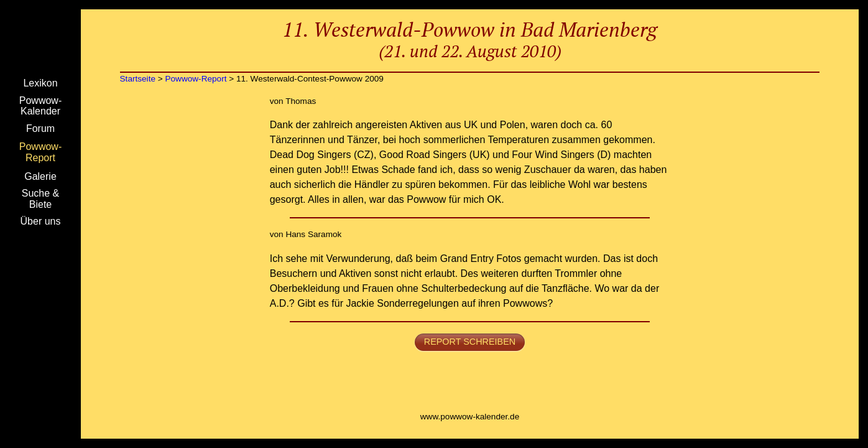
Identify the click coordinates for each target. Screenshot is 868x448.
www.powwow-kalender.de (470, 417)
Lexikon (40, 83)
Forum (40, 128)
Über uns (41, 221)
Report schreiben (470, 342)
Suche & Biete (40, 199)
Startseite (40, 40)
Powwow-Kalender (40, 106)
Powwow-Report (40, 152)
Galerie (40, 176)
